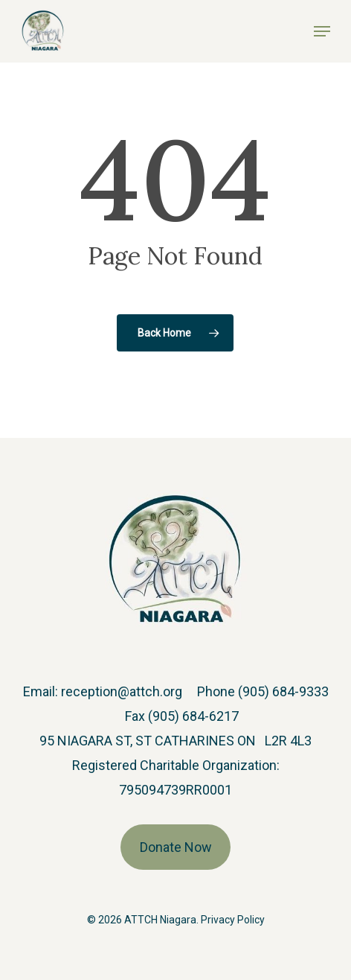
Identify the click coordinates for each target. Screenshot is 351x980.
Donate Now (176, 847)
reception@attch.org (122, 691)
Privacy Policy (233, 920)
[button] (322, 31)
